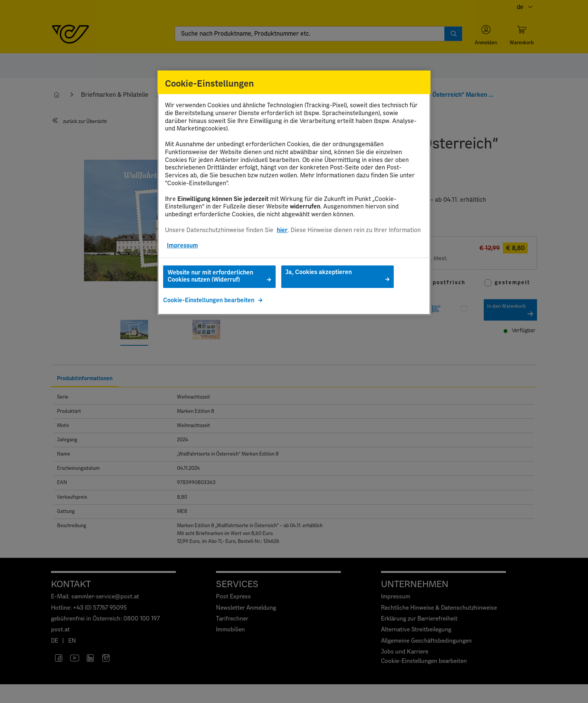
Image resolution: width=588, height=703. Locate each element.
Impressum (182, 246)
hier (282, 230)
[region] (294, 193)
